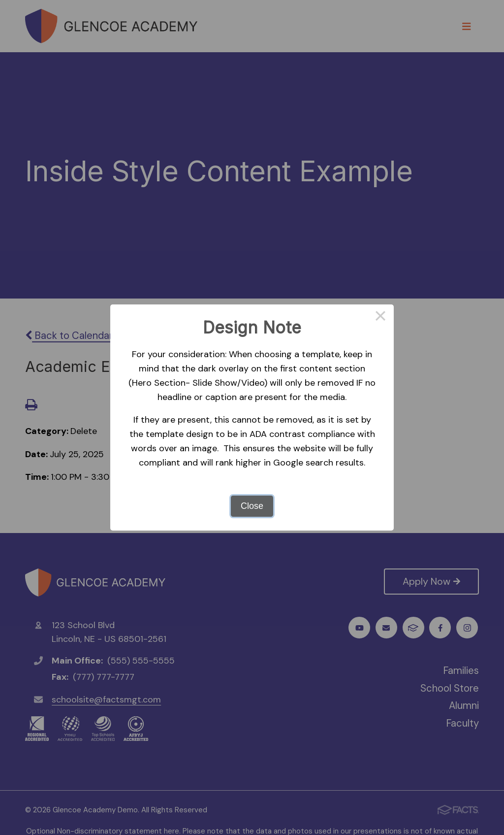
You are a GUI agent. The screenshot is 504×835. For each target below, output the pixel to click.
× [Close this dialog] (380, 318)
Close (252, 506)
